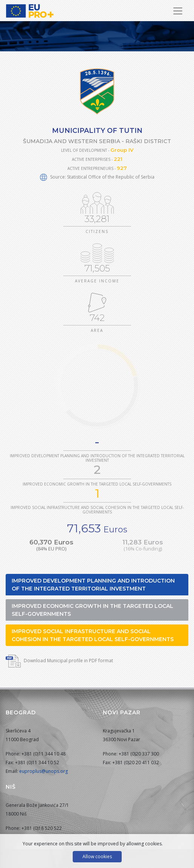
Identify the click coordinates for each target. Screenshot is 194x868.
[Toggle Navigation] (178, 11)
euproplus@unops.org (44, 771)
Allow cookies (97, 856)
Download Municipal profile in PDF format (59, 661)
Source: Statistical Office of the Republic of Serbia (97, 177)
